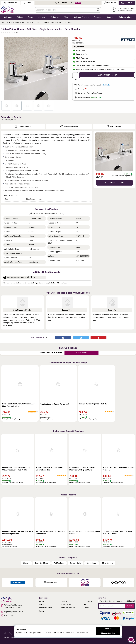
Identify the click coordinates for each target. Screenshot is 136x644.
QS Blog (41, 605)
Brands (27, 3)
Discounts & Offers (45, 608)
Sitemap (42, 611)
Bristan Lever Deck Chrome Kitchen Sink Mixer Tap (118, 469)
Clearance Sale (10, 3)
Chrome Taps (62, 283)
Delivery (64, 601)
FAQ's (86, 605)
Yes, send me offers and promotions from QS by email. (117, 601)
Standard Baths (75, 563)
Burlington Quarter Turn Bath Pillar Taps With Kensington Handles (17, 533)
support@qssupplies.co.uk (12, 612)
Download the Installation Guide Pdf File (19, 277)
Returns (87, 608)
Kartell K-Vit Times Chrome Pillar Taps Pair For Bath (50, 532)
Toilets (20, 17)
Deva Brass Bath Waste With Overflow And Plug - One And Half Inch (18, 405)
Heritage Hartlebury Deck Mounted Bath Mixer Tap (85, 532)
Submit (130, 606)
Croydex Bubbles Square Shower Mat (55, 404)
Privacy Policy (66, 605)
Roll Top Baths (59, 563)
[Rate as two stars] (53, 353)
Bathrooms (8, 17)
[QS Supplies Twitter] (10, 633)
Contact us (88, 601)
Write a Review (81, 353)
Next (65, 68)
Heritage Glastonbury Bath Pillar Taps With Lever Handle (117, 532)
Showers (42, 17)
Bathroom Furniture (81, 17)
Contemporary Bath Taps (48, 283)
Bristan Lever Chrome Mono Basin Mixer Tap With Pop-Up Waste (82, 469)
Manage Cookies (108, 633)
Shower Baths (92, 563)
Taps (66, 17)
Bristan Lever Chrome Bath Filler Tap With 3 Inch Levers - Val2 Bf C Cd (16, 469)
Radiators (98, 17)
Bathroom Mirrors (126, 17)
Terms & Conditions (68, 608)
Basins (30, 17)
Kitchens (110, 17)
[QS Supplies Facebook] (5, 633)
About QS (42, 601)
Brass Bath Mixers (42, 563)
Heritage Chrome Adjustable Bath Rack (93, 404)
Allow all (108, 629)
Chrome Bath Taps (32, 283)
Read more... (8, 326)
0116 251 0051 (7, 615)
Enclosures (55, 17)
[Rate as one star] (52, 353)
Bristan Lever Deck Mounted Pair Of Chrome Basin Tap (49, 469)
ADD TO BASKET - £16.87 (107, 75)
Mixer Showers (108, 563)
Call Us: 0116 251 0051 (126, 9)
